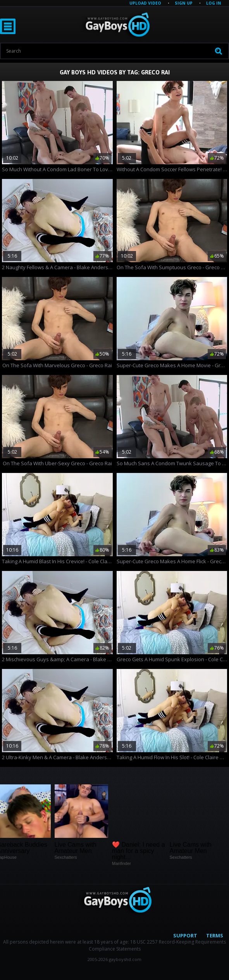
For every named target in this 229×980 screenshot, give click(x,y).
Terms (215, 935)
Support (185, 935)
